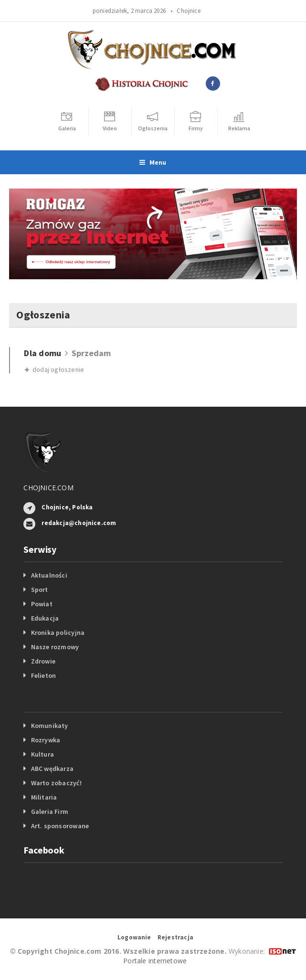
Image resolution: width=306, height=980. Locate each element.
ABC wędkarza (53, 769)
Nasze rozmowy (55, 647)
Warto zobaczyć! (56, 783)
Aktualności (49, 575)
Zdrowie (43, 661)
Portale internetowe (155, 961)
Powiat (42, 604)
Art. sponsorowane (60, 826)
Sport (40, 590)
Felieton (44, 675)
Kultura (42, 754)
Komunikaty (50, 726)
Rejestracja (175, 937)
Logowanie (134, 937)
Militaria (44, 797)
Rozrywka (46, 740)
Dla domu (42, 353)
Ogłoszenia (43, 315)
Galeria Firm (50, 811)
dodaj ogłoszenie (54, 369)
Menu (153, 162)
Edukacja (45, 618)
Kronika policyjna (58, 632)
